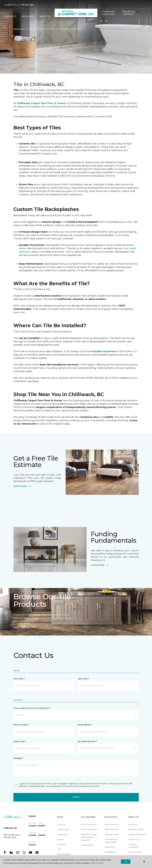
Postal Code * (20, 741)
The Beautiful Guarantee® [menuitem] (111, 841)
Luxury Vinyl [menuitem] (63, 829)
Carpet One (19, 29)
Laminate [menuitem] (62, 844)
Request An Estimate (129, 13)
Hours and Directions (108, 13)
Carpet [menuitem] (60, 839)
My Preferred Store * (87, 741)
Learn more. (97, 863)
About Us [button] (45, 16)
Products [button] (10, 16)
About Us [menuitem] (133, 825)
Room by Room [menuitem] (136, 829)
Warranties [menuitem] (110, 847)
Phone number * (21, 725)
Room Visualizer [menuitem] (89, 825)
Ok (126, 861)
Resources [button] (28, 16)
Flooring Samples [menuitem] (89, 829)
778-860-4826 (27, 5)
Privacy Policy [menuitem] (135, 852)
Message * (18, 758)
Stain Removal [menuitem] (112, 825)
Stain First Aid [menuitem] (111, 829)
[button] (101, 21)
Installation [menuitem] (110, 852)
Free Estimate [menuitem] (64, 854)
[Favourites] (106, 21)
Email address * (85, 725)
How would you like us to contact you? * (32, 708)
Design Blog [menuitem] (87, 845)
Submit (76, 797)
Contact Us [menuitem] (134, 839)
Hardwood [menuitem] (62, 834)
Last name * (83, 679)
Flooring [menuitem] (61, 825)
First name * (19, 679)
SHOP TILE (21, 628)
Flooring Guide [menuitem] (112, 834)
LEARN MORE (22, 486)
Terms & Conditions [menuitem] (134, 846)
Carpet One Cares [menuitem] (137, 834)
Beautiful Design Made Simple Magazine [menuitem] (89, 837)
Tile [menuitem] (59, 849)
